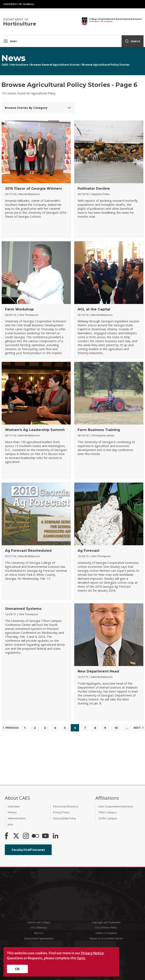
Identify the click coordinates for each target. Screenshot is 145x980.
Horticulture (19, 65)
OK (17, 969)
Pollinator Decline (94, 189)
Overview (14, 806)
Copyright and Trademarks (106, 922)
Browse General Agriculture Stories (55, 65)
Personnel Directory (66, 806)
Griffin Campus (108, 818)
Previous (10, 728)
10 (116, 728)
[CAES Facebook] (6, 836)
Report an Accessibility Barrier (106, 938)
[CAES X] (17, 836)
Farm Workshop (19, 309)
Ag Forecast (89, 551)
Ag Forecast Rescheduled (28, 551)
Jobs (10, 824)
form (81, 958)
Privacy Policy (61, 812)
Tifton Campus (107, 812)
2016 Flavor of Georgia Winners (33, 189)
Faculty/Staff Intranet (28, 850)
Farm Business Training (99, 430)
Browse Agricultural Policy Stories (106, 65)
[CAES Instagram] (26, 836)
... (127, 728)
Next (139, 728)
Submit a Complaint (106, 933)
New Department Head (98, 671)
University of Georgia (19, 4)
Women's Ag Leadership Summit (35, 430)
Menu (10, 41)
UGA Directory (39, 928)
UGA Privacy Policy (106, 928)
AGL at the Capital (94, 309)
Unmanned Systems (23, 609)
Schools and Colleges (39, 922)
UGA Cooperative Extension (116, 806)
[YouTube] (45, 836)
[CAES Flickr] (35, 836)
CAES (5, 65)
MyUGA (39, 933)
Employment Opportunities (39, 938)
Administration (17, 818)
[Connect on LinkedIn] (55, 836)
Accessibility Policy (65, 818)
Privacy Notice (92, 953)
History (12, 812)
